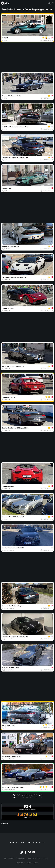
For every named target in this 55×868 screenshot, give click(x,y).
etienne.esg (8, 728)
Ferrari (4, 247)
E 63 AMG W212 (18, 517)
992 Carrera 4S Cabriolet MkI (18, 158)
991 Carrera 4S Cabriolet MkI (18, 637)
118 (40, 796)
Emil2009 (7, 249)
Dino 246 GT (12, 397)
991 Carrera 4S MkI (15, 96)
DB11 (14, 726)
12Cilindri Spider (13, 247)
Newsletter (39, 843)
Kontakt (26, 843)
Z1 (7, 38)
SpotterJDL (7, 519)
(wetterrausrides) (9, 550)
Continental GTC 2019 (16, 548)
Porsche (5, 96)
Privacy (21, 863)
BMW (4, 38)
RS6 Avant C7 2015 (12, 668)
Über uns (14, 843)
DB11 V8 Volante (18, 366)
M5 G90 (9, 188)
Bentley (5, 428)
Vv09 (6, 40)
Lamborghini (6, 277)
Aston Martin (7, 366)
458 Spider (11, 486)
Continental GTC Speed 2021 (18, 428)
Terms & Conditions (38, 858)
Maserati (5, 606)
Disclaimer (33, 863)
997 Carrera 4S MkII (15, 757)
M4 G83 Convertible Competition (18, 127)
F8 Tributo (11, 308)
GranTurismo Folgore (16, 606)
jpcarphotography (9, 759)
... (35, 796)
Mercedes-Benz (7, 517)
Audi (4, 668)
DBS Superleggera (18, 787)
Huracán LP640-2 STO (19, 277)
